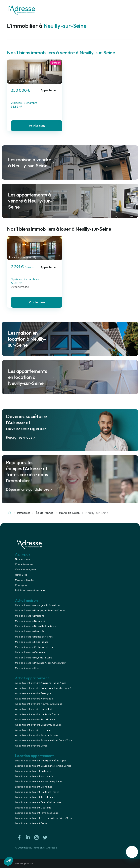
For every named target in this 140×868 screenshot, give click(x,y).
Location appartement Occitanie (33, 808)
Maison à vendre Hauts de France (34, 637)
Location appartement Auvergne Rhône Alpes (41, 761)
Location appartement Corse (31, 823)
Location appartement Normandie (34, 776)
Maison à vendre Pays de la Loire (33, 658)
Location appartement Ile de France (35, 797)
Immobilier (24, 513)
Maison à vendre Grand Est (30, 631)
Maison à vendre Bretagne (30, 616)
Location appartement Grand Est (33, 787)
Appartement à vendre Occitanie (33, 730)
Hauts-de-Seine (69, 513)
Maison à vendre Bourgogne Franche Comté (40, 611)
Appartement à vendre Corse (31, 746)
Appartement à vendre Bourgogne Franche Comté (43, 688)
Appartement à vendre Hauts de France (37, 714)
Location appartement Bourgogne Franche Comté (43, 766)
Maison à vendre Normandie (31, 621)
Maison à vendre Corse (28, 668)
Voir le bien (37, 126)
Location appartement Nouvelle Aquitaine (39, 782)
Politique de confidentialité (30, 590)
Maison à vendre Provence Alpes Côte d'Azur (40, 663)
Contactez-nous (24, 564)
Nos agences (22, 559)
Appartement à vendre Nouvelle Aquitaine (39, 704)
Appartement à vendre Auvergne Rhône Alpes (41, 683)
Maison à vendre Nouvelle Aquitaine (35, 626)
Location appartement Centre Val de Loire (38, 802)
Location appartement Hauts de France (37, 792)
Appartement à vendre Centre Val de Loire (38, 725)
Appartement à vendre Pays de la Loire (37, 735)
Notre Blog (21, 575)
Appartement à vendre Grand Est (33, 709)
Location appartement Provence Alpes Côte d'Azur (43, 818)
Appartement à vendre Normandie (34, 699)
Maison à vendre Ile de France (32, 642)
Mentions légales (25, 580)
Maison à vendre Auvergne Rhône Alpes (38, 605)
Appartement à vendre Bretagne (33, 693)
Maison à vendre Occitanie (30, 652)
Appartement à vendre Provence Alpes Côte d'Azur (43, 740)
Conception (22, 585)
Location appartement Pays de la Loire (37, 813)
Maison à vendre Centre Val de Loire (35, 647)
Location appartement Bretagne (33, 771)
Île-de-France (45, 513)
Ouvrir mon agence (26, 570)
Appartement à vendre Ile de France (35, 720)
